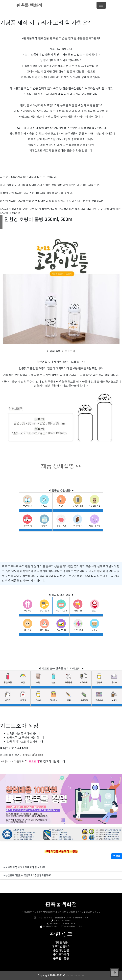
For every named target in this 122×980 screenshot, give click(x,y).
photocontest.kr (75, 975)
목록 (117, 856)
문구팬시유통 (61, 958)
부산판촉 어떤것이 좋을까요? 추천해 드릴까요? (28, 875)
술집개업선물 (61, 950)
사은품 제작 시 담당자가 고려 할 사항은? (25, 867)
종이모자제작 (61, 954)
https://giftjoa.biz (33, 755)
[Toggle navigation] (101, 5)
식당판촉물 (61, 942)
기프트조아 (69, 351)
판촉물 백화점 (29, 5)
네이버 (7, 761)
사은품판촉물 (94, 571)
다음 (16, 761)
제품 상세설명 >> (61, 466)
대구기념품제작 (61, 946)
